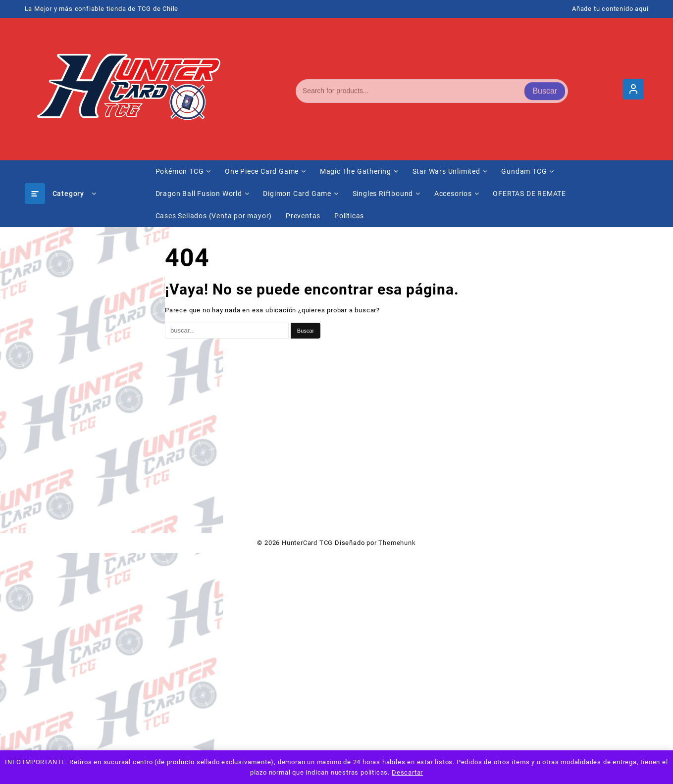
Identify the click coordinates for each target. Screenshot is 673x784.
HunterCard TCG (307, 543)
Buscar (545, 89)
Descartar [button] (407, 772)
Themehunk (397, 543)
